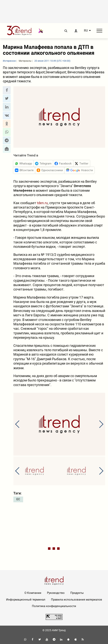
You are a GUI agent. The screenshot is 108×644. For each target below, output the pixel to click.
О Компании (33, 593)
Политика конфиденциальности (54, 606)
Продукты (77, 593)
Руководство (56, 593)
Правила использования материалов (77, 600)
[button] (7, 90)
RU (86, 31)
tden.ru (42, 203)
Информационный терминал (26, 600)
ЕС (18, 499)
